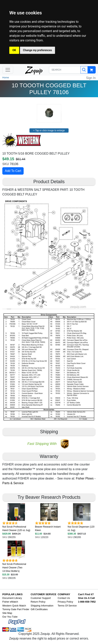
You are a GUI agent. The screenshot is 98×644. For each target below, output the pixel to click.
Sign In (91, 78)
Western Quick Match (14, 606)
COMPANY (64, 594)
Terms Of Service (67, 606)
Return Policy (38, 602)
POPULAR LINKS (12, 594)
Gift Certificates (39, 609)
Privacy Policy (65, 602)
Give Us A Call (86, 598)
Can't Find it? (86, 594)
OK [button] (14, 50)
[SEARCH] (65, 70)
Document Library (12, 598)
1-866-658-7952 (87, 602)
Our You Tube (10, 617)
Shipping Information (42, 606)
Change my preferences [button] (37, 50)
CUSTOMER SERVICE (43, 594)
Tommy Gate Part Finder (16, 609)
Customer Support (41, 598)
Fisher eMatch (10, 602)
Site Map (7, 613)
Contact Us (64, 598)
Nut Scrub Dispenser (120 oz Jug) (81, 528)
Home (6, 77)
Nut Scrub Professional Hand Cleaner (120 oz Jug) (16, 528)
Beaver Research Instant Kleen (48, 528)
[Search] (84, 70)
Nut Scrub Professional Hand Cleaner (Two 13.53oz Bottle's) (14, 568)
